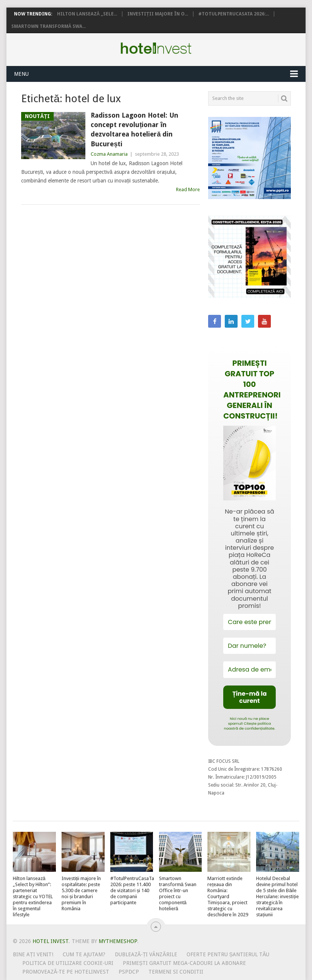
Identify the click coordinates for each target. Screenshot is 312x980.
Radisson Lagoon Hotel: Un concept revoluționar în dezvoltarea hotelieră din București (134, 130)
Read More (188, 189)
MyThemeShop (118, 941)
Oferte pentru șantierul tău (228, 954)
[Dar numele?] (249, 646)
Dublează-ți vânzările (146, 954)
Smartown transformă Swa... (49, 26)
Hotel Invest (156, 48)
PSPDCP (129, 972)
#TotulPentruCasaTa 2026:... (234, 14)
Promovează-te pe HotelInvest (66, 972)
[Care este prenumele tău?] (249, 622)
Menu (21, 74)
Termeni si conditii (176, 972)
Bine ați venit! (33, 954)
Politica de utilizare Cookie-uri (68, 963)
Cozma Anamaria (109, 154)
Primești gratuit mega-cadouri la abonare (184, 963)
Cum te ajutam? (84, 954)
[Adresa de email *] (249, 669)
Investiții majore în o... (158, 14)
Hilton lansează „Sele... (87, 14)
